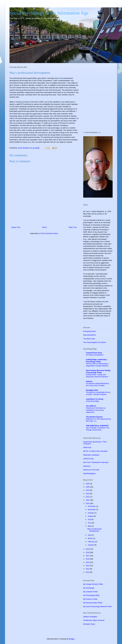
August (91, 516)
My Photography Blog (91, 595)
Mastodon (13, 23)
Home (44, 227)
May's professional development (94, 530)
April (90, 535)
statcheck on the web (91, 470)
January (91, 545)
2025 (88, 487)
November (92, 510)
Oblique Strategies (90, 617)
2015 (88, 562)
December (92, 506)
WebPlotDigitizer (90, 474)
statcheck (87, 466)
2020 (88, 503)
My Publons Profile (90, 599)
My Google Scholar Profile (93, 584)
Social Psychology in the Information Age (49, 13)
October (91, 513)
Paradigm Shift (92, 390)
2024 (88, 490)
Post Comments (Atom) (49, 233)
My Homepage (89, 588)
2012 (88, 572)
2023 (88, 494)
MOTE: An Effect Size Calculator (96, 451)
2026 (88, 484)
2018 (88, 552)
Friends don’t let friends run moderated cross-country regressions (96, 410)
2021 (88, 500)
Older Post (73, 227)
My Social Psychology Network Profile (97, 606)
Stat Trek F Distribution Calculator (96, 462)
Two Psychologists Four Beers (95, 342)
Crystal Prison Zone (94, 353)
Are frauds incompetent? (95, 355)
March (90, 538)
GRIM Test (87, 448)
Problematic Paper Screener (94, 620)
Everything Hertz (90, 331)
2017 (88, 556)
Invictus (89, 381)
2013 (88, 569)
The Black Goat (89, 339)
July (90, 519)
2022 (88, 497)
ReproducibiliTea (90, 335)
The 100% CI (91, 406)
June (90, 523)
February (91, 542)
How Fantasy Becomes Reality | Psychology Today (98, 371)
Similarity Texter (89, 624)
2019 (88, 549)
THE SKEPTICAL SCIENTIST (97, 426)
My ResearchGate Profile (93, 603)
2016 (88, 559)
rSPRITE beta (88, 459)
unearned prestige (93, 401)
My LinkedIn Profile (90, 592)
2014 (88, 566)
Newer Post (16, 227)
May (90, 526)
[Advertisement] (98, 80)
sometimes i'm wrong (95, 399)
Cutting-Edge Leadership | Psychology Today (97, 361)
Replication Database (91, 455)
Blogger (72, 639)
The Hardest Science (94, 417)
